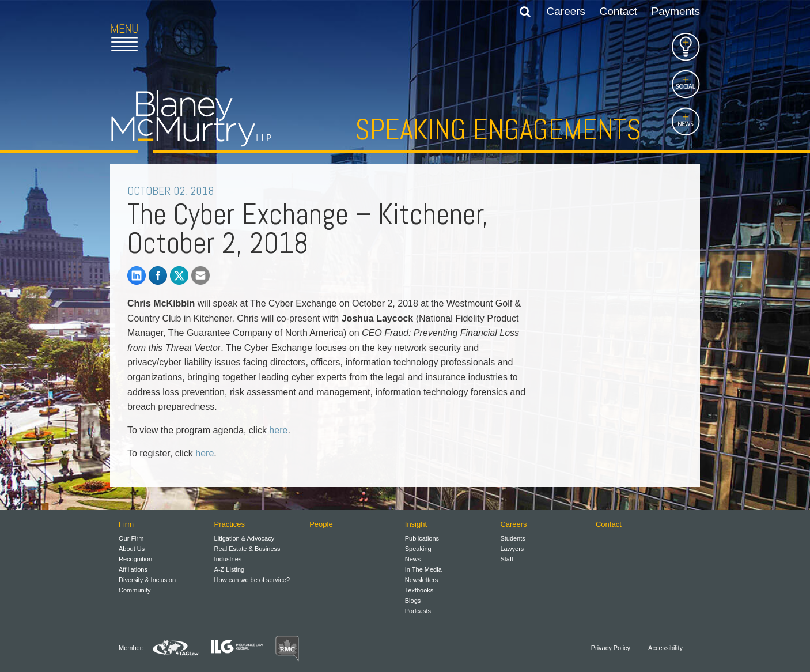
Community (135, 590)
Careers (566, 11)
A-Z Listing (230, 569)
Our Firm (131, 538)
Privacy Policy (611, 648)
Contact (618, 11)
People (321, 524)
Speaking (418, 549)
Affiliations (133, 569)
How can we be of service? (252, 580)
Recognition (135, 559)
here (278, 430)
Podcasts (418, 611)
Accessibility (665, 648)
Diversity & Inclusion (147, 580)
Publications (422, 538)
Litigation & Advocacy (245, 538)
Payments (676, 11)
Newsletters (421, 580)
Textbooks (419, 590)
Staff (506, 559)
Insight (416, 524)
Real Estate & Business (247, 549)
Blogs (413, 601)
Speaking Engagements (498, 130)
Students (512, 538)
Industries (228, 559)
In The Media (423, 569)
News (413, 559)
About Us (132, 549)
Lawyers (512, 549)
